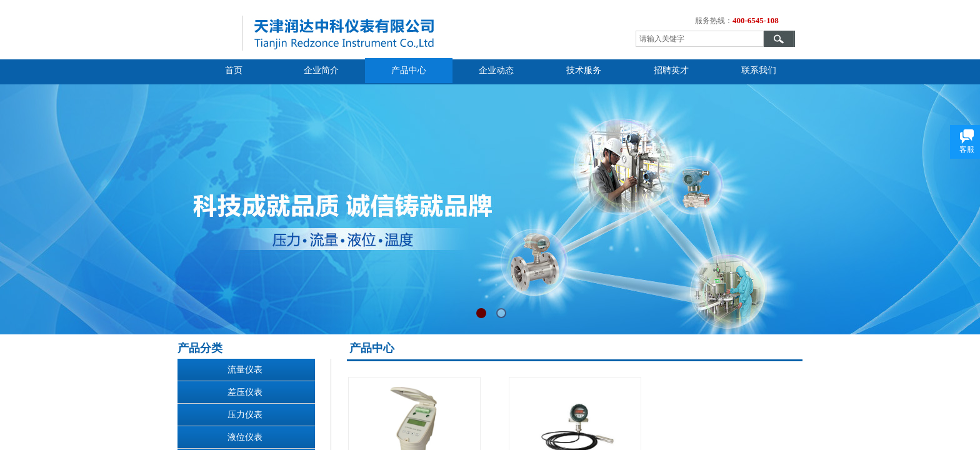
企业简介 (321, 70)
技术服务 (584, 70)
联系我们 (759, 70)
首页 (234, 70)
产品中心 (409, 70)
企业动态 (496, 70)
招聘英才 (671, 70)
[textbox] (700, 39)
